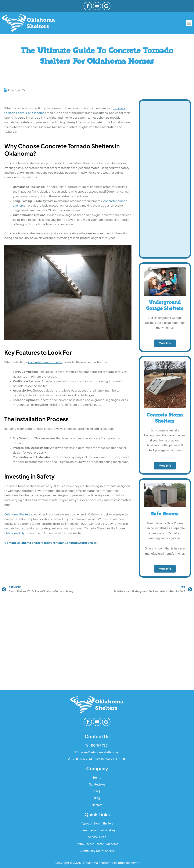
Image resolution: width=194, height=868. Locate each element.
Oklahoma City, (15, 533)
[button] (189, 23)
